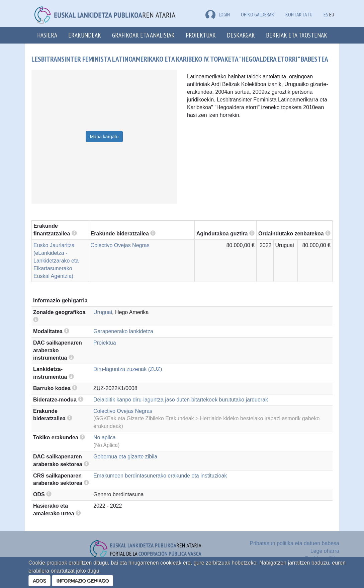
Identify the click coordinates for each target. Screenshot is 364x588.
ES (326, 14)
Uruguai (103, 312)
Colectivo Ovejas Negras (120, 245)
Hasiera (47, 35)
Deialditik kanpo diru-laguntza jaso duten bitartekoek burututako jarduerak (181, 400)
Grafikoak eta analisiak (143, 35)
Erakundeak (85, 35)
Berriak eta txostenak (297, 35)
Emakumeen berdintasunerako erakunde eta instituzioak (160, 476)
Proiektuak (201, 35)
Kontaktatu (299, 14)
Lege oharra (325, 551)
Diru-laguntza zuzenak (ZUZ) (128, 369)
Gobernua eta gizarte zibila (125, 457)
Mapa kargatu (104, 137)
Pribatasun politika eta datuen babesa (294, 543)
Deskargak (241, 35)
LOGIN (218, 14)
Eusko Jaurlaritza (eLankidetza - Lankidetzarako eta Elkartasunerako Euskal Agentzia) (56, 261)
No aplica (105, 437)
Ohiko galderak (258, 14)
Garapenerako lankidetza (123, 331)
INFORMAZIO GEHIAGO (82, 581)
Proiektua (105, 343)
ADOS (39, 581)
